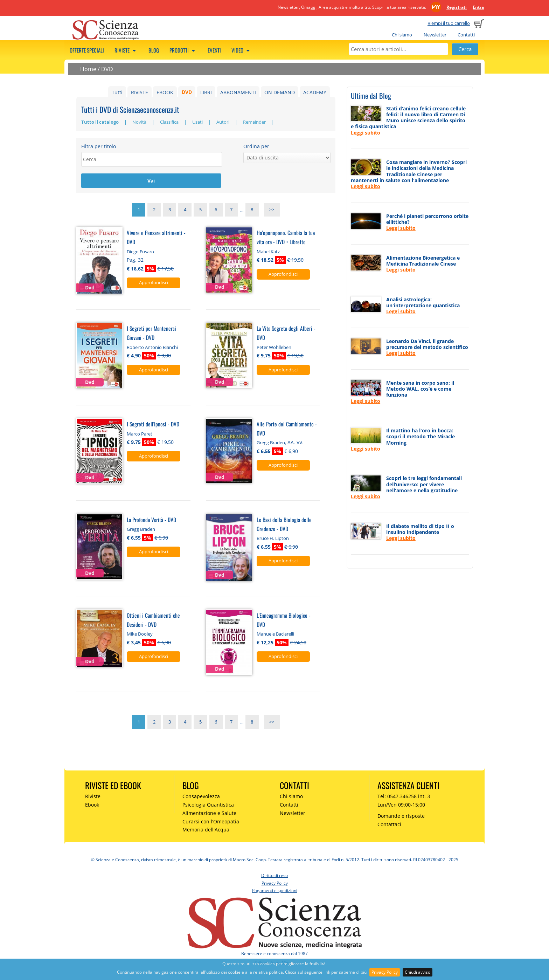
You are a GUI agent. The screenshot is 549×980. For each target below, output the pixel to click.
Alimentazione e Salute (209, 814)
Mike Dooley (140, 635)
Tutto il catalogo (100, 122)
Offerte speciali (87, 50)
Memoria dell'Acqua (206, 831)
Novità (140, 122)
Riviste (126, 50)
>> (272, 211)
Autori (223, 122)
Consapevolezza (201, 797)
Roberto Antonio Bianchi (152, 348)
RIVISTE (140, 92)
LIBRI (206, 92)
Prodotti (183, 50)
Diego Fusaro (140, 252)
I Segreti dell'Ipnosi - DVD (153, 424)
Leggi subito (366, 133)
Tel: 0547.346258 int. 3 (404, 797)
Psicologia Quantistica (208, 805)
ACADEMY (315, 92)
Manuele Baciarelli (275, 635)
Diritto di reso (274, 876)
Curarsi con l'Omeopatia (211, 822)
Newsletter (435, 35)
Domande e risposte (401, 817)
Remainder (255, 122)
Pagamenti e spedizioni (275, 891)
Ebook (92, 805)
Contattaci (389, 825)
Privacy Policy (385, 972)
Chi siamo (402, 35)
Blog (154, 50)
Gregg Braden (271, 444)
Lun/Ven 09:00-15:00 (401, 805)
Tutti (117, 92)
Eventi (214, 50)
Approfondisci (154, 283)
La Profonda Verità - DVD (151, 520)
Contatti (466, 35)
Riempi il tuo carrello (449, 23)
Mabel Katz (268, 252)
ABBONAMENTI (238, 92)
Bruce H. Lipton (273, 539)
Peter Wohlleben (274, 348)
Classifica (170, 122)
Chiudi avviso (418, 972)
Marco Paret (140, 434)
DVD (107, 69)
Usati (198, 122)
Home (88, 69)
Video (242, 50)
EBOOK (165, 92)
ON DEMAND (280, 92)
